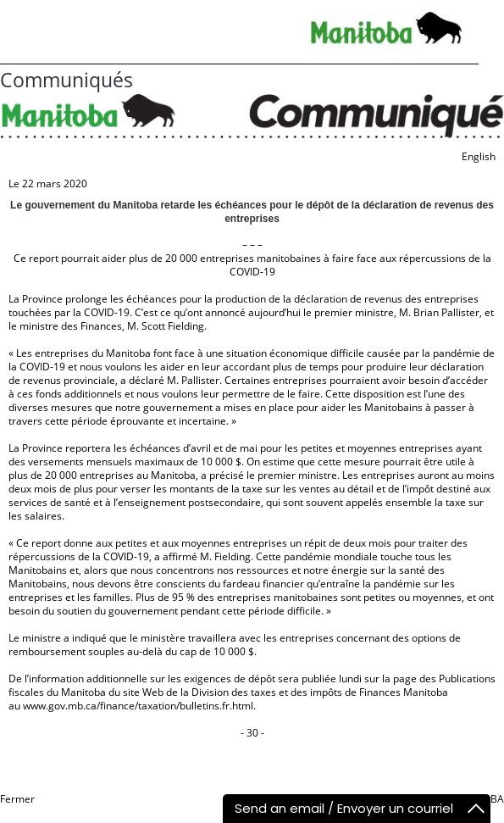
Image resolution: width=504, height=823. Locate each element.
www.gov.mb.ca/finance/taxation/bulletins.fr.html (138, 706)
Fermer (17, 799)
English (479, 156)
